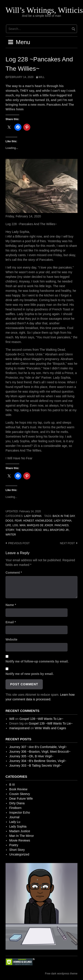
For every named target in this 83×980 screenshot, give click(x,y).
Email (11, 622)
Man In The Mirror (22, 836)
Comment (14, 573)
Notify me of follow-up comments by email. (37, 661)
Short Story (17, 850)
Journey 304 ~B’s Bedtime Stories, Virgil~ (38, 761)
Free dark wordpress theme (61, 974)
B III (12, 785)
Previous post (19, 543)
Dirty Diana (17, 803)
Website (11, 639)
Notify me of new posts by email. (30, 674)
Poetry (14, 845)
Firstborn (15, 808)
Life (8, 525)
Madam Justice (20, 831)
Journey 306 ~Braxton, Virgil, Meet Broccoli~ (40, 752)
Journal (14, 817)
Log (15, 525)
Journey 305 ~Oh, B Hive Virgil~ (31, 756)
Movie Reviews (20, 840)
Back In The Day (64, 516)
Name (11, 605)
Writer (11, 535)
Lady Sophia (33, 516)
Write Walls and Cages (50, 728)
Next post (67, 543)
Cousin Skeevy (20, 794)
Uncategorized (19, 854)
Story (10, 530)
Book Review (18, 789)
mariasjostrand (19, 728)
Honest (29, 521)
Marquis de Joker (40, 525)
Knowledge (44, 521)
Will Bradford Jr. (56, 530)
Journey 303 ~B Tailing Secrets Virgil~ (35, 766)
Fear (18, 521)
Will (42, 77)
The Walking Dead (29, 530)
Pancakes (62, 525)
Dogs (9, 521)
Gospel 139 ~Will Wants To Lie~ (41, 719)
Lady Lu (15, 822)
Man (22, 525)
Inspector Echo (20, 812)
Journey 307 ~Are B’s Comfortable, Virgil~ (38, 747)
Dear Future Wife (21, 799)
